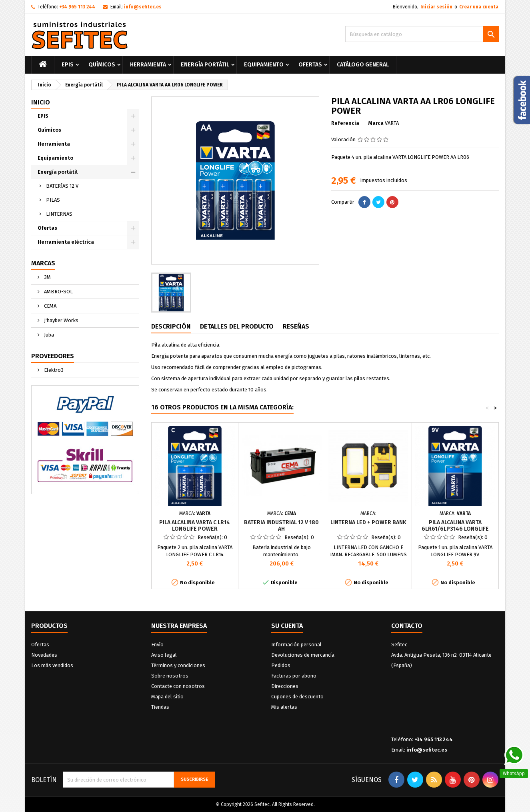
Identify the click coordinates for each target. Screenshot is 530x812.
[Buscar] (422, 34)
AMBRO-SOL (58, 292)
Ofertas (310, 65)
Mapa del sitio (167, 697)
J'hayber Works (61, 320)
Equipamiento (264, 65)
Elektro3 (53, 370)
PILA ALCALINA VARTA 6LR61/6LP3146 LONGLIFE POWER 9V (455, 529)
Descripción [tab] (171, 326)
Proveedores (53, 356)
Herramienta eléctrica (66, 242)
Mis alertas (284, 707)
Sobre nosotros (170, 676)
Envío (157, 645)
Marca (376, 123)
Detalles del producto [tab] (237, 326)
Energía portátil (205, 65)
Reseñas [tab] (296, 326)
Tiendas (160, 707)
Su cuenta (287, 626)
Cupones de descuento (297, 697)
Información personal (296, 645)
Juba (48, 335)
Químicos (102, 65)
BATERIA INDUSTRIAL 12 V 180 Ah (281, 526)
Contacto (407, 626)
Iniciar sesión (436, 7)
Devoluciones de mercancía (303, 655)
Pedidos (281, 665)
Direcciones (285, 686)
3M (47, 277)
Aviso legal (164, 655)
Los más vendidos (52, 665)
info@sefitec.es (143, 7)
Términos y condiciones (178, 665)
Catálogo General (363, 65)
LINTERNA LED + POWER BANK (368, 522)
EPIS (68, 65)
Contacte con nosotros (178, 686)
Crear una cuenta (479, 7)
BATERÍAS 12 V (62, 186)
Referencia (345, 123)
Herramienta (148, 65)
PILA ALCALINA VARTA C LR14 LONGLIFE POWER (195, 526)
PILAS (53, 200)
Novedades (44, 655)
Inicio (41, 102)
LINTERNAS (59, 214)
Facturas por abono (294, 676)
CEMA (50, 306)
